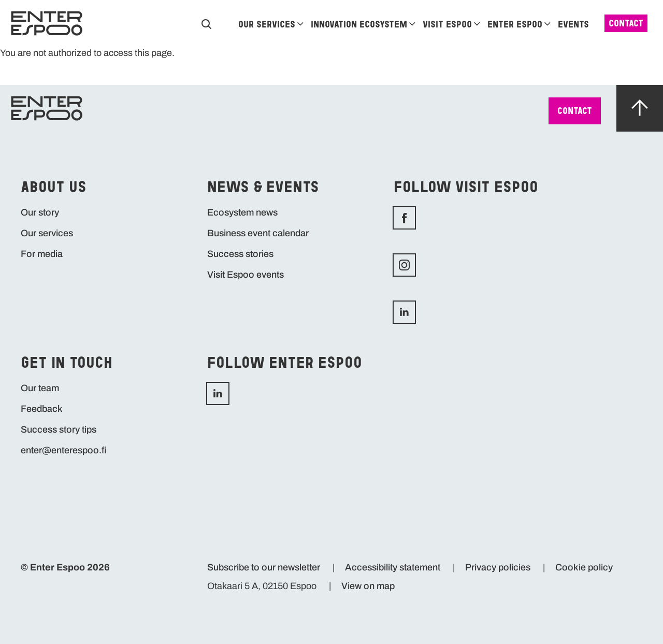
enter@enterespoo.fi (64, 450)
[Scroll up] (640, 110)
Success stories (240, 254)
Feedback (42, 409)
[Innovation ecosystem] (412, 23)
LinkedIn (300, 393)
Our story (40, 212)
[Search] (207, 23)
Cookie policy (584, 567)
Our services (267, 24)
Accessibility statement (393, 567)
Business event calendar (258, 233)
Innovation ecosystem (359, 24)
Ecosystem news (242, 212)
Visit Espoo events (246, 275)
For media (42, 254)
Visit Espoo (447, 24)
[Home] (47, 23)
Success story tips (59, 430)
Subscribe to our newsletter (264, 567)
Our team (40, 388)
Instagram (487, 265)
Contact (626, 23)
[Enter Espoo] (547, 23)
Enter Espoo (515, 24)
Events (573, 24)
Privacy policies (498, 567)
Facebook (487, 218)
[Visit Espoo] (477, 23)
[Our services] (300, 23)
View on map (368, 586)
